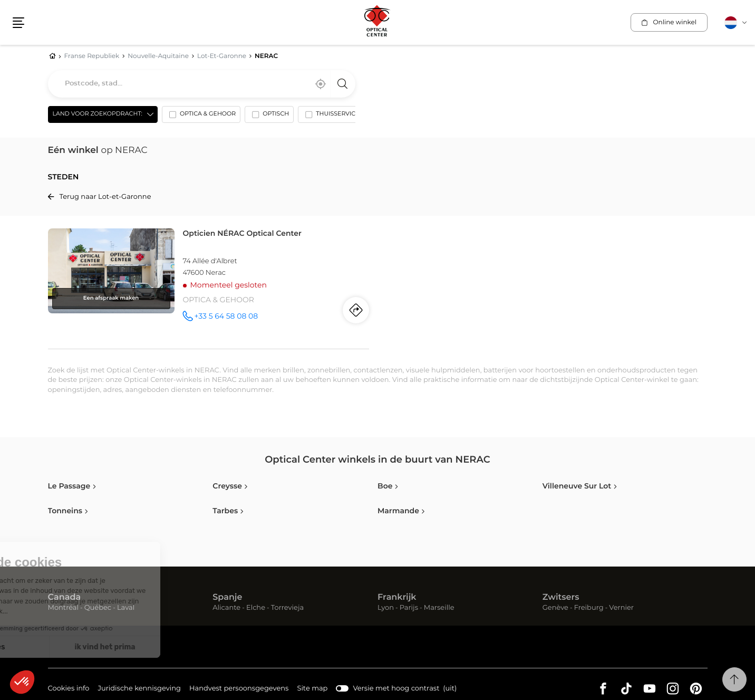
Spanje (227, 598)
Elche (256, 608)
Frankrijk (397, 598)
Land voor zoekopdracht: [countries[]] (98, 114)
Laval (126, 608)
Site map (312, 689)
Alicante (226, 608)
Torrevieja (287, 608)
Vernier (621, 608)
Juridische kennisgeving (139, 689)
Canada (65, 598)
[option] (201, 117)
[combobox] (202, 84)
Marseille (439, 608)
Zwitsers (561, 598)
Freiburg (589, 608)
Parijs (409, 608)
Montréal (63, 608)
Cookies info (69, 689)
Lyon (386, 608)
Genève (555, 608)
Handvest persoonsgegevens (239, 689)
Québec (98, 608)
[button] (18, 23)
